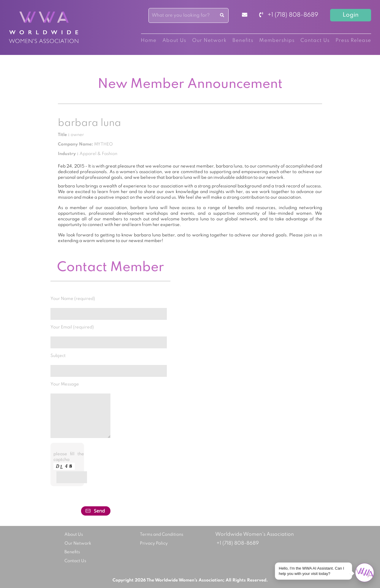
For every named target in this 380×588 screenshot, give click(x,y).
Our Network (209, 41)
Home (149, 41)
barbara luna (90, 123)
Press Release (353, 41)
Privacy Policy (154, 543)
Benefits (243, 41)
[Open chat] (365, 573)
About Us (174, 41)
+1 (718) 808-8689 (289, 15)
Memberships (277, 41)
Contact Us (315, 41)
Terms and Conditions (161, 535)
